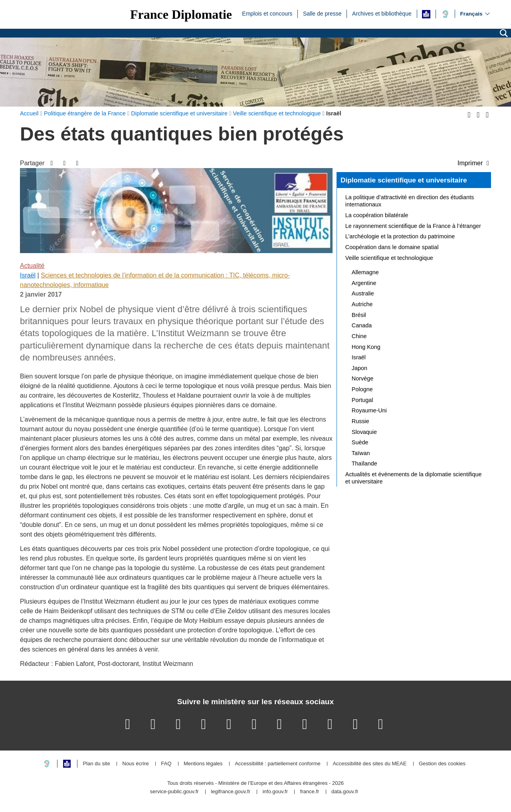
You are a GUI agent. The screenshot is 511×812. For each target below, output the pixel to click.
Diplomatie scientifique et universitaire (404, 180)
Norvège (362, 378)
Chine (359, 336)
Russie (360, 421)
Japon (359, 368)
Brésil (359, 315)
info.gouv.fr (275, 792)
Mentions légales (203, 764)
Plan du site (97, 764)
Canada (362, 325)
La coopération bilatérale (377, 215)
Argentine (364, 283)
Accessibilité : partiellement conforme (278, 764)
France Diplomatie (181, 14)
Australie (363, 293)
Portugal (362, 400)
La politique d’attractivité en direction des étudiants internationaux (410, 201)
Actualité (32, 266)
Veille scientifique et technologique (389, 258)
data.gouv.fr (345, 792)
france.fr (310, 792)
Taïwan (361, 453)
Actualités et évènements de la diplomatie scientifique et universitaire (414, 478)
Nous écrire (135, 764)
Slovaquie (364, 432)
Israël (28, 275)
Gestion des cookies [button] (442, 764)
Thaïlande (364, 463)
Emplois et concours (267, 13)
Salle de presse (322, 13)
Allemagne (365, 272)
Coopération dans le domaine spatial (392, 247)
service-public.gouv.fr (174, 792)
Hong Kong (366, 347)
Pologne (362, 389)
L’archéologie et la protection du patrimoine (400, 236)
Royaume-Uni (369, 410)
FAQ (166, 764)
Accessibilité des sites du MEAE (369, 764)
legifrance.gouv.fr (231, 792)
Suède (360, 442)
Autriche (362, 304)
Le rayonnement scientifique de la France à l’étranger (413, 226)
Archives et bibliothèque (382, 13)
